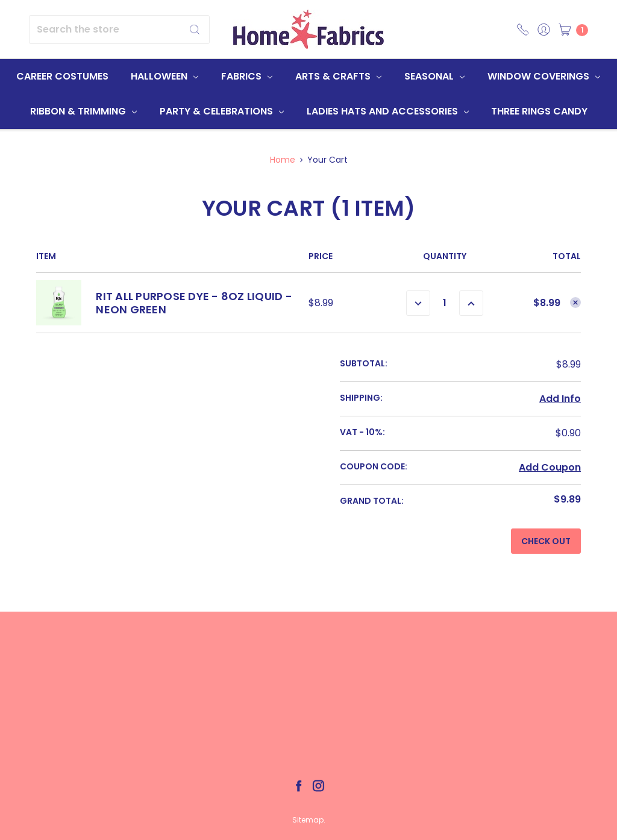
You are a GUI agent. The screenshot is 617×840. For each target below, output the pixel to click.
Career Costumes (62, 76)
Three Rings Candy (539, 111)
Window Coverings (544, 76)
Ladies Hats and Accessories (388, 111)
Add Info (560, 399)
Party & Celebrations (222, 111)
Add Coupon (550, 467)
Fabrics (247, 76)
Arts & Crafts (338, 76)
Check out (546, 541)
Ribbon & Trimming (83, 111)
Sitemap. (309, 820)
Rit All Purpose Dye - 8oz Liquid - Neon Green (194, 303)
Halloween (164, 76)
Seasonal (434, 76)
